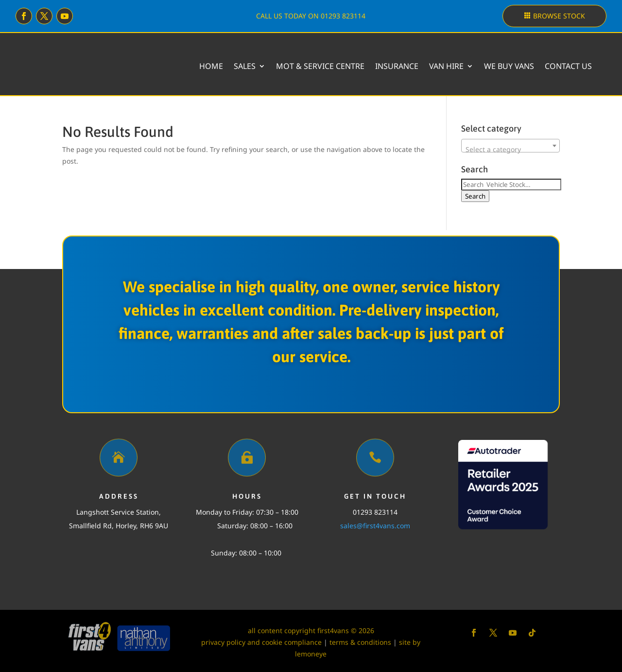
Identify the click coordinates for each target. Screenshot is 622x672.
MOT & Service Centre (320, 66)
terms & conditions (360, 642)
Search (475, 196)
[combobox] (510, 146)
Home (211, 66)
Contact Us (568, 66)
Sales (245, 66)
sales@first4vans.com (375, 526)
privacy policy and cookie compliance (261, 642)
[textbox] (510, 150)
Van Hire (446, 66)
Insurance (397, 66)
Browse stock (559, 16)
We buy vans (509, 66)
